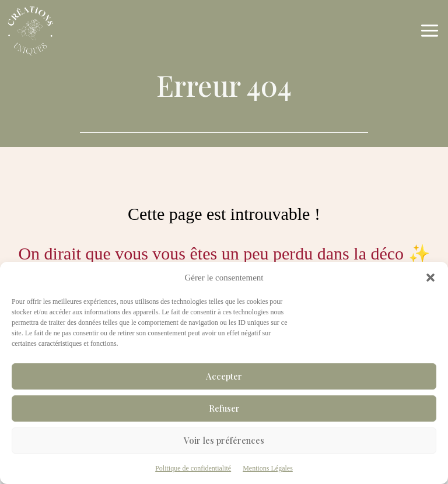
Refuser (224, 408)
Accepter (224, 376)
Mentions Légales (268, 468)
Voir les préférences (224, 440)
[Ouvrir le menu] (431, 31)
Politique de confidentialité (193, 468)
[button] (430, 278)
